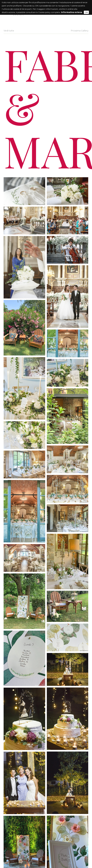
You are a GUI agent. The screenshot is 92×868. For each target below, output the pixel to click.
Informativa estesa (72, 12)
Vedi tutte (9, 31)
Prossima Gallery (80, 31)
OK (86, 12)
